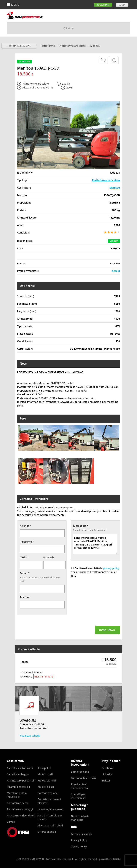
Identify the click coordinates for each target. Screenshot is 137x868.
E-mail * (25, 573)
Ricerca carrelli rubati (50, 825)
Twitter (106, 781)
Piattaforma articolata (106, 180)
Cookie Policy (79, 847)
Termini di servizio (82, 834)
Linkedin (107, 774)
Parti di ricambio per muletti (50, 817)
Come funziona (80, 772)
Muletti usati (45, 774)
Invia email (107, 630)
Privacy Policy (79, 840)
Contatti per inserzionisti (78, 796)
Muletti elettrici (47, 781)
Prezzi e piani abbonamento (79, 786)
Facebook (108, 768)
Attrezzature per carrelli (21, 781)
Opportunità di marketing (80, 818)
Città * (24, 557)
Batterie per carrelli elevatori (49, 801)
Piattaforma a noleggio (21, 809)
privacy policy (111, 568)
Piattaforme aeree (18, 803)
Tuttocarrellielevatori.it (36, 15)
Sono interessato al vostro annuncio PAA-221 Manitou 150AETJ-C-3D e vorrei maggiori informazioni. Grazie (95, 544)
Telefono (25, 597)
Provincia (49, 557)
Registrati (103, 5)
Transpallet (44, 768)
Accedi (116, 271)
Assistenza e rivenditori (21, 815)
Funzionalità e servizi (83, 778)
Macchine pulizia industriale (17, 795)
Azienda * (26, 526)
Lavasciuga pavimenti (51, 809)
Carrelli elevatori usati (20, 768)
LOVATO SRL (28, 720)
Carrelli (11, 822)
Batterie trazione (48, 793)
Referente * (27, 542)
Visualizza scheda (30, 736)
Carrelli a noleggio (18, 774)
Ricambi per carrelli (18, 787)
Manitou (115, 188)
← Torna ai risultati (19, 46)
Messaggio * (81, 526)
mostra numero (44, 677)
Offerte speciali (47, 832)
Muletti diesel (46, 787)
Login (122, 5)
